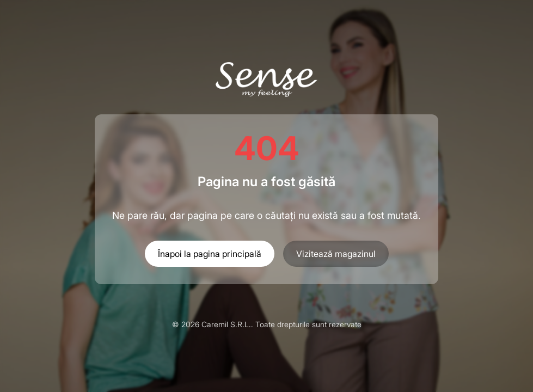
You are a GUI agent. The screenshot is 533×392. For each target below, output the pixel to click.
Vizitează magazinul (336, 254)
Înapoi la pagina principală (210, 254)
